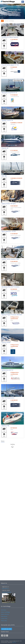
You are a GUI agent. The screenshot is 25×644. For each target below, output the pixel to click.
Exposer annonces (5, 614)
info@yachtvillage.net (7, 592)
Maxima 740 (5, 426)
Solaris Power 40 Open (9, 204)
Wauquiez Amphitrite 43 (9, 93)
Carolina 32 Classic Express (10, 37)
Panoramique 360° (18, 80)
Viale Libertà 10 (5, 589)
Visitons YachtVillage (5, 612)
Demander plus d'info (6, 629)
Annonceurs (4, 610)
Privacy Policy (4, 621)
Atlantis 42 (5, 148)
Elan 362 (4, 176)
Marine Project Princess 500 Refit (12, 315)
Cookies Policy (4, 619)
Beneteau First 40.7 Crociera (10, 287)
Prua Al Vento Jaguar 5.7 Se (10, 65)
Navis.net (14, 642)
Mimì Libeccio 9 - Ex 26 (9, 231)
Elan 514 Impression (8, 398)
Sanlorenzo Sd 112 (7, 370)
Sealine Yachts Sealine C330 (10, 259)
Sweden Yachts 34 (7, 120)
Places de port (4, 616)
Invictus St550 (6, 342)
